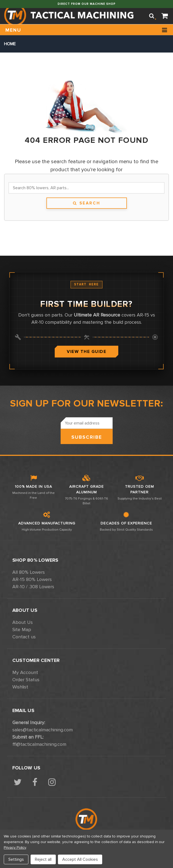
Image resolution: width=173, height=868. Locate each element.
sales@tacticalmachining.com (43, 730)
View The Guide (86, 352)
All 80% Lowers (29, 572)
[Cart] (165, 16)
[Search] (152, 16)
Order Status (26, 680)
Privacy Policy (15, 847)
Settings (16, 859)
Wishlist (20, 687)
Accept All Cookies (80, 859)
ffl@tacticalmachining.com (39, 744)
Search (86, 203)
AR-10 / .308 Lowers (33, 587)
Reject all (43, 859)
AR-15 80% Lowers (32, 579)
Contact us (24, 637)
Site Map (22, 629)
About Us (23, 622)
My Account (25, 672)
